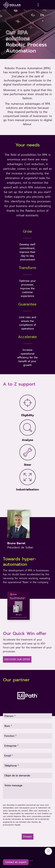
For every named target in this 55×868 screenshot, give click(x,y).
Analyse (27, 440)
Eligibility (28, 415)
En (42, 14)
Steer (28, 465)
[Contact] (39, 5)
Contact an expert (16, 862)
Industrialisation (27, 489)
